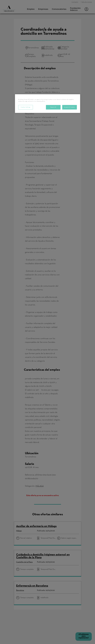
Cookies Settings (26, 107)
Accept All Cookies (69, 107)
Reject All (53, 107)
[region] (48, 103)
